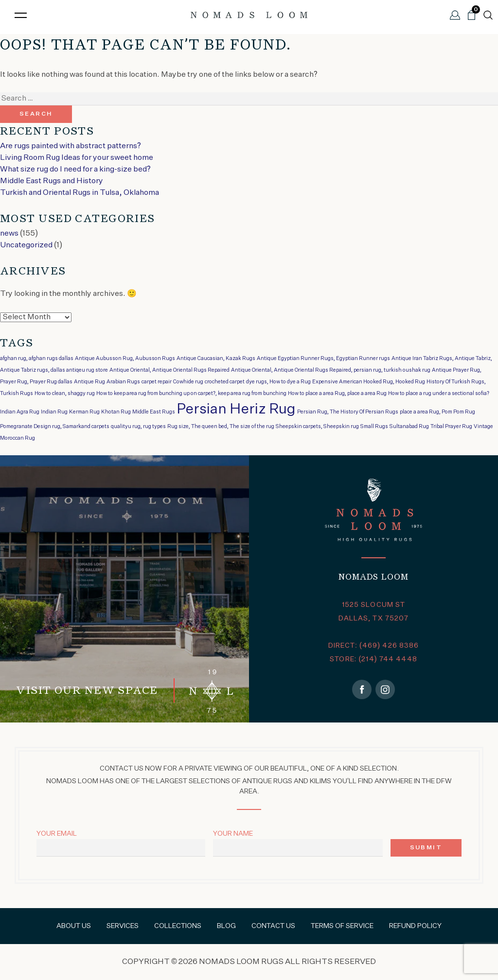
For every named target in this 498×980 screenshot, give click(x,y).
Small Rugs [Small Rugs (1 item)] (374, 427)
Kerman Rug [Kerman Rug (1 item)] (84, 412)
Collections (178, 926)
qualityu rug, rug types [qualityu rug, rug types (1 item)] (138, 427)
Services (123, 926)
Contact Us (273, 926)
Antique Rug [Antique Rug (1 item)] (89, 382)
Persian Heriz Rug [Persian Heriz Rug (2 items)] (236, 409)
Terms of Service (342, 926)
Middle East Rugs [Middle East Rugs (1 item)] (154, 412)
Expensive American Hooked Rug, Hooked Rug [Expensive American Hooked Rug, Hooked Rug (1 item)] (369, 382)
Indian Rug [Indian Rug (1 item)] (54, 412)
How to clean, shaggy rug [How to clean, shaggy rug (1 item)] (65, 394)
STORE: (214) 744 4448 (373, 659)
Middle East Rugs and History (52, 181)
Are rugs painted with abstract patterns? (71, 146)
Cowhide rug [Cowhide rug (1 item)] (188, 382)
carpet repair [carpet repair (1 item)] (157, 382)
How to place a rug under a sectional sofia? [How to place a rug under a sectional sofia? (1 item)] (439, 394)
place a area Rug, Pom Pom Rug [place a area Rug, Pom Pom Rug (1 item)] (437, 412)
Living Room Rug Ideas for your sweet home (77, 158)
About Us (74, 926)
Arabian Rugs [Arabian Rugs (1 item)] (123, 382)
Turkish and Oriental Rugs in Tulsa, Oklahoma (80, 193)
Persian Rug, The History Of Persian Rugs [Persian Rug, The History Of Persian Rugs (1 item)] (348, 412)
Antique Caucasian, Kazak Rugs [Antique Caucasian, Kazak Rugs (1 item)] (216, 359)
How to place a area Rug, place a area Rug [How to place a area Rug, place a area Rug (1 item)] (337, 394)
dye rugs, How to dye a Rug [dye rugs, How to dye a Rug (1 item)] (278, 382)
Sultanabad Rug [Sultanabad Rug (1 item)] (409, 427)
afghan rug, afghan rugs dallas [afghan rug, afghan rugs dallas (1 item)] (37, 359)
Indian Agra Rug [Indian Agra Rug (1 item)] (20, 412)
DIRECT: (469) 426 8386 (374, 646)
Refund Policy (415, 926)
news (9, 234)
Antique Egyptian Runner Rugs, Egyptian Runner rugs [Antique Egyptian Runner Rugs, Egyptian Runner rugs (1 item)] (323, 359)
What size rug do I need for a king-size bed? (75, 170)
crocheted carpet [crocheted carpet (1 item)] (225, 382)
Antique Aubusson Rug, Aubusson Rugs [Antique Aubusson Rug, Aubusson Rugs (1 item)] (125, 359)
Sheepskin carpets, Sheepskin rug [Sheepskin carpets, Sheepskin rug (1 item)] (317, 427)
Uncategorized (26, 245)
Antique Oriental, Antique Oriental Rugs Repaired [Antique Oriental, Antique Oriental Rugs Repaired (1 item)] (169, 370)
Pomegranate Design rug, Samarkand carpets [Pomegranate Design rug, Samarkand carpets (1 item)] (55, 427)
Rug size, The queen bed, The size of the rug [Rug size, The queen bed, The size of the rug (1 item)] (221, 427)
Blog (226, 926)
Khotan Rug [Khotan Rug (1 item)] (116, 412)
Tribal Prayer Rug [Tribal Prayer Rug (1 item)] (451, 427)
